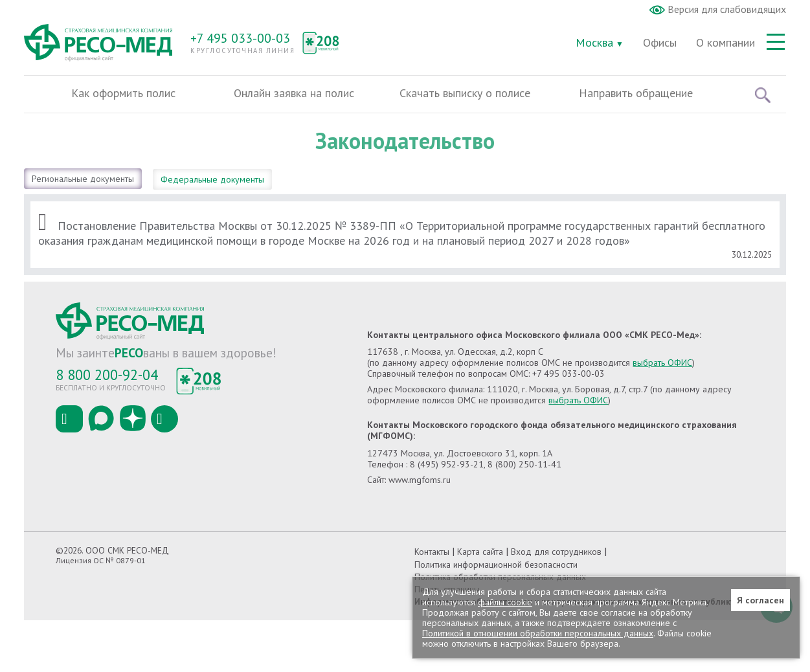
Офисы (660, 42)
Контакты (432, 552)
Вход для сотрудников (556, 552)
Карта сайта (480, 552)
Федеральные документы (212, 179)
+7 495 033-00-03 (240, 38)
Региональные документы (83, 179)
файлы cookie (505, 602)
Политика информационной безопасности (496, 565)
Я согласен (760, 600)
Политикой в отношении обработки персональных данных (538, 633)
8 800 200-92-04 (107, 375)
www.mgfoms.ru (420, 480)
